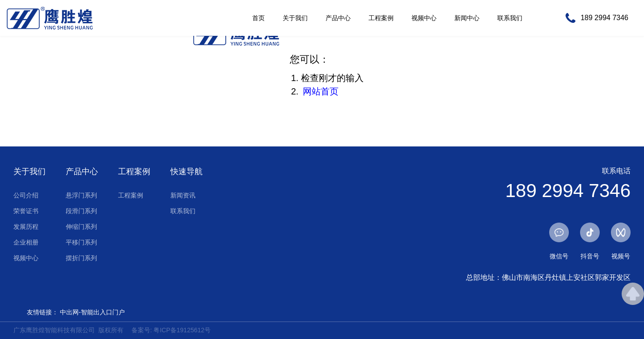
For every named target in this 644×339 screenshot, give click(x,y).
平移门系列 (81, 242)
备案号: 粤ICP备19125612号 (171, 330)
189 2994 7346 (604, 18)
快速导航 (186, 172)
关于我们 (295, 18)
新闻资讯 (183, 195)
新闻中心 (467, 18)
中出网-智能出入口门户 (92, 312)
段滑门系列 (81, 211)
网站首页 (321, 91)
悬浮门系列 (81, 195)
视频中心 (424, 18)
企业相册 (26, 242)
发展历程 (26, 227)
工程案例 (381, 18)
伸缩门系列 (81, 227)
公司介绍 (26, 195)
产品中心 (338, 18)
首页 (258, 18)
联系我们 (510, 18)
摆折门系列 (81, 258)
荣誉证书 (26, 211)
